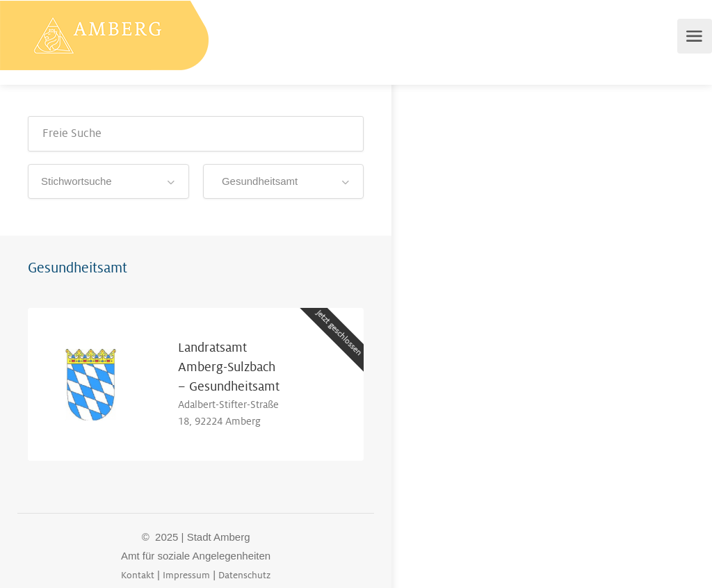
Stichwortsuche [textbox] (76, 181)
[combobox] (108, 181)
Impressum (186, 575)
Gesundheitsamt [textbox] (257, 181)
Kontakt (138, 575)
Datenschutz (244, 575)
